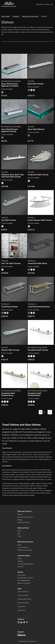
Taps (19, 533)
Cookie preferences (23, 592)
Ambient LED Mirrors (23, 522)
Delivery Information (23, 603)
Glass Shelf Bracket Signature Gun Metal (10, 85)
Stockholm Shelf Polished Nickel (35, 394)
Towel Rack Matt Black (37, 263)
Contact (20, 558)
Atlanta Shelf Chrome (10, 350)
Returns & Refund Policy (24, 599)
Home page (5, 16)
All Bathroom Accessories (25, 550)
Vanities (20, 514)
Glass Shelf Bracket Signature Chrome (10, 130)
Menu (50, 4)
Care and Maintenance (24, 580)
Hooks (19, 545)
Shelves (44, 16)
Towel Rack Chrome (10, 307)
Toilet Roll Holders (23, 547)
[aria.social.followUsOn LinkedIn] (21, 622)
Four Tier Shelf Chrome (11, 263)
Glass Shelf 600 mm (36, 129)
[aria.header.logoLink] (9, 4)
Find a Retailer (22, 575)
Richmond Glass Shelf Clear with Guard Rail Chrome (13, 176)
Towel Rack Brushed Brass (39, 307)
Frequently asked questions (25, 564)
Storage (20, 520)
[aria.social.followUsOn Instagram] (19, 622)
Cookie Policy (21, 610)
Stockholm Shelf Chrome (38, 350)
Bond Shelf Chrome (36, 84)
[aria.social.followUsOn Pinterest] (27, 622)
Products (16, 16)
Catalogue (20, 561)
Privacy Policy (21, 606)
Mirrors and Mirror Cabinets (25, 517)
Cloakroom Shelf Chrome (38, 175)
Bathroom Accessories (30, 16)
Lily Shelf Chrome (9, 220)
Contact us (20, 567)
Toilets (19, 536)
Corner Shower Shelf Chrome (40, 220)
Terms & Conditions (23, 595)
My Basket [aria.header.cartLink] (41, 4)
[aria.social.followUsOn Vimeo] (24, 622)
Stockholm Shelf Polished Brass (8, 394)
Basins (19, 531)
